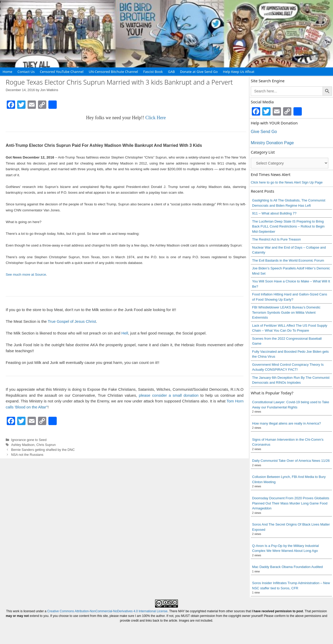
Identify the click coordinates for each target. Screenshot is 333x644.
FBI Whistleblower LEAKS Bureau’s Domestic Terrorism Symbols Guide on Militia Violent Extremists (286, 312)
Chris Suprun (46, 445)
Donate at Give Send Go (199, 72)
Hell (125, 333)
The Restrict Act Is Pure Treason (276, 239)
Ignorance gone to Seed (29, 440)
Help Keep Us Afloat (239, 72)
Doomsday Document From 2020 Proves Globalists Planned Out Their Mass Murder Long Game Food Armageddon (291, 503)
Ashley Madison (23, 445)
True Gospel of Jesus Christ (72, 321)
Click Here (156, 118)
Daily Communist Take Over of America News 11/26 (291, 461)
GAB (171, 72)
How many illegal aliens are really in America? (286, 423)
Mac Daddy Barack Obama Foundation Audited (287, 567)
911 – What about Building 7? (274, 213)
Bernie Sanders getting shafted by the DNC (43, 450)
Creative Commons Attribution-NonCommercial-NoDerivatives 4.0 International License (107, 611)
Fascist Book (153, 72)
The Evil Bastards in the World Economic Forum (288, 260)
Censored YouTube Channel (62, 72)
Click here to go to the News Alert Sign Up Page (287, 182)
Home (7, 72)
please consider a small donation (169, 395)
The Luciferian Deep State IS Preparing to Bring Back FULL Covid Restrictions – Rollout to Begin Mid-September (288, 226)
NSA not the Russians (27, 455)
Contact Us (26, 72)
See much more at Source (26, 274)
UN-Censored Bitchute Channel (113, 72)
